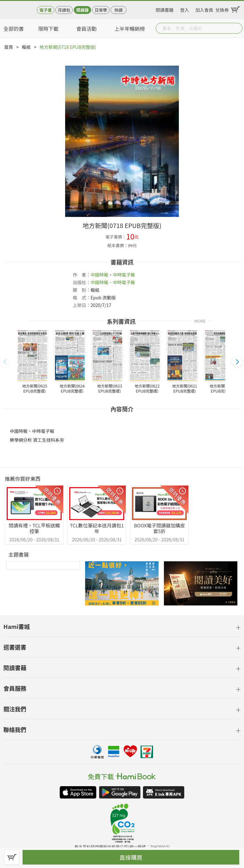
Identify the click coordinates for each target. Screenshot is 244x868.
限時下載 (48, 29)
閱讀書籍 (165, 9)
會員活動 (86, 29)
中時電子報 (124, 275)
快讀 (119, 10)
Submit (237, 28)
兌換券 (222, 9)
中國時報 (99, 275)
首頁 (9, 47)
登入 (185, 9)
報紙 (26, 47)
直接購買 (131, 857)
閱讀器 (82, 10)
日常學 (101, 10)
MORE (200, 320)
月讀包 (64, 10)
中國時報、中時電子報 (113, 282)
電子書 (46, 10)
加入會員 (204, 9)
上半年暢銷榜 (130, 29)
